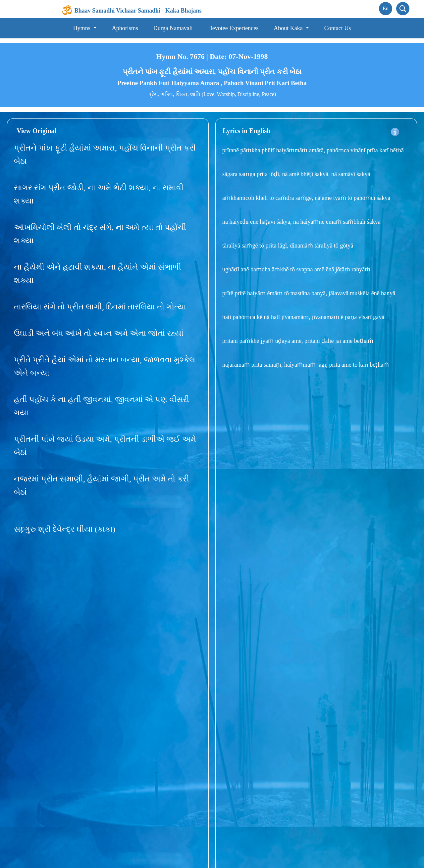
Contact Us (338, 28)
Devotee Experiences (233, 28)
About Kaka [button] (289, 28)
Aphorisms (125, 28)
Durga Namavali (173, 28)
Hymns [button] (83, 28)
